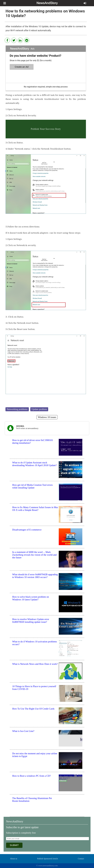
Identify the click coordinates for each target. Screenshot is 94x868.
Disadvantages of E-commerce (27, 530)
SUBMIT (14, 845)
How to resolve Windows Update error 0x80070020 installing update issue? (31, 621)
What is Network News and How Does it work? (35, 664)
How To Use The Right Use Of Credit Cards (33, 709)
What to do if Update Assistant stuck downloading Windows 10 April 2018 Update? (35, 464)
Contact (81, 859)
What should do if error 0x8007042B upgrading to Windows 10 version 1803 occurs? (35, 576)
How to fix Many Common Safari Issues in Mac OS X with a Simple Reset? (35, 509)
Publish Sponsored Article (47, 859)
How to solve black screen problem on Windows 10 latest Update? (31, 598)
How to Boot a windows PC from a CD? (32, 776)
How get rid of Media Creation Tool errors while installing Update (33, 486)
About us (14, 859)
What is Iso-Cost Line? (23, 731)
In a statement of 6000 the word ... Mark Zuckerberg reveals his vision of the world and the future (34, 555)
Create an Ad (22, 67)
